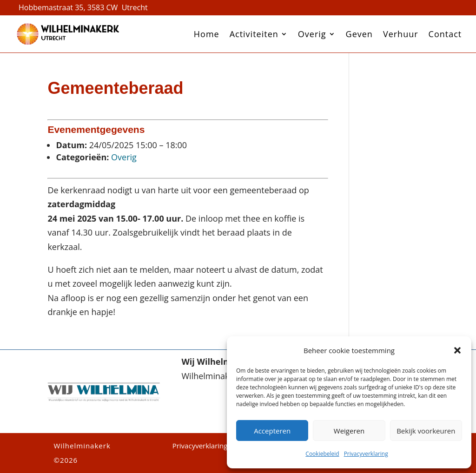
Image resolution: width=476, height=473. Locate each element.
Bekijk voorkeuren (426, 431)
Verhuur (401, 34)
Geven (359, 34)
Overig (312, 34)
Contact (445, 34)
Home (207, 34)
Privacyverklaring (366, 454)
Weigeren (349, 431)
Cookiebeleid (322, 454)
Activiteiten (254, 34)
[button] (457, 350)
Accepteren (272, 431)
